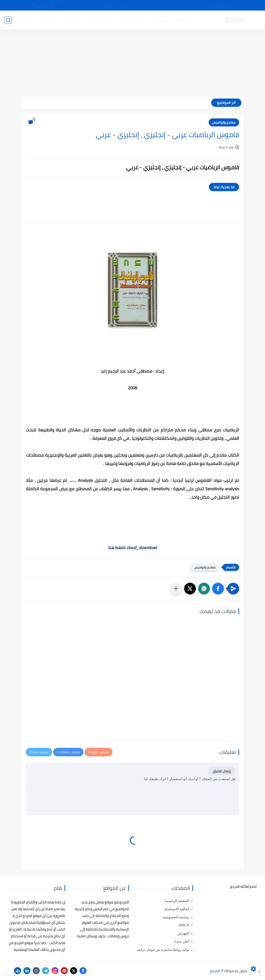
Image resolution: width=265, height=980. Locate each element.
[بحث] (8, 20)
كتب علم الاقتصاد (98, 20)
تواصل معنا (251, 5)
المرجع (215, 971)
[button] (218, 589)
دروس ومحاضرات (22, 20)
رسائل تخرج (72, 20)
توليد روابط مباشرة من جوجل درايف (163, 950)
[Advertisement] (132, 64)
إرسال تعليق (222, 771)
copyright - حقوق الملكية (113, 5)
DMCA (184, 925)
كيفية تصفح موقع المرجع (220, 5)
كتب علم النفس (188, 20)
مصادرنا (177, 5)
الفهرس (183, 933)
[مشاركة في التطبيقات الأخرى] (176, 589)
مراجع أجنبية (50, 20)
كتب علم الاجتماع (129, 20)
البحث (192, 5)
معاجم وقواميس (224, 122)
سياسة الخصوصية (176, 917)
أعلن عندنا (182, 941)
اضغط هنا (132, 548)
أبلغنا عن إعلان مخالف (151, 5)
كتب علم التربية (159, 20)
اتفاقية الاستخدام (177, 909)
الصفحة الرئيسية (177, 901)
